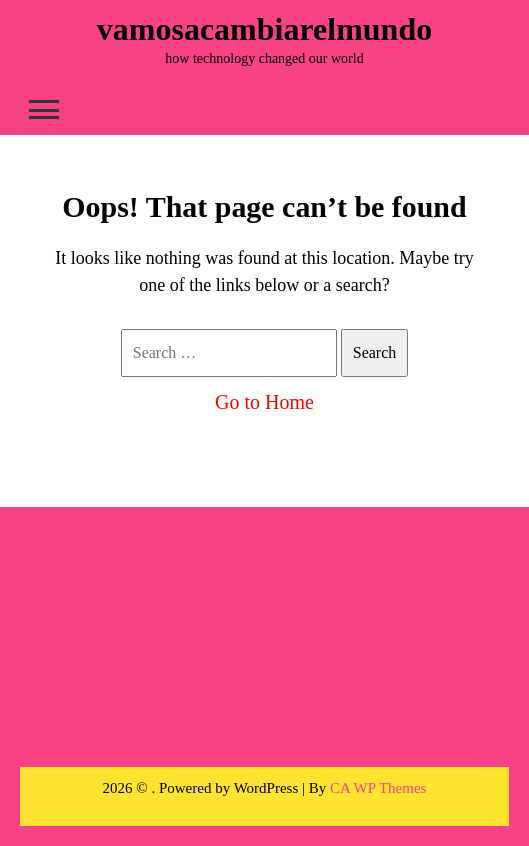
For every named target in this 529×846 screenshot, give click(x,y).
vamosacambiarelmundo (264, 29)
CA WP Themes (378, 788)
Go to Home (264, 402)
